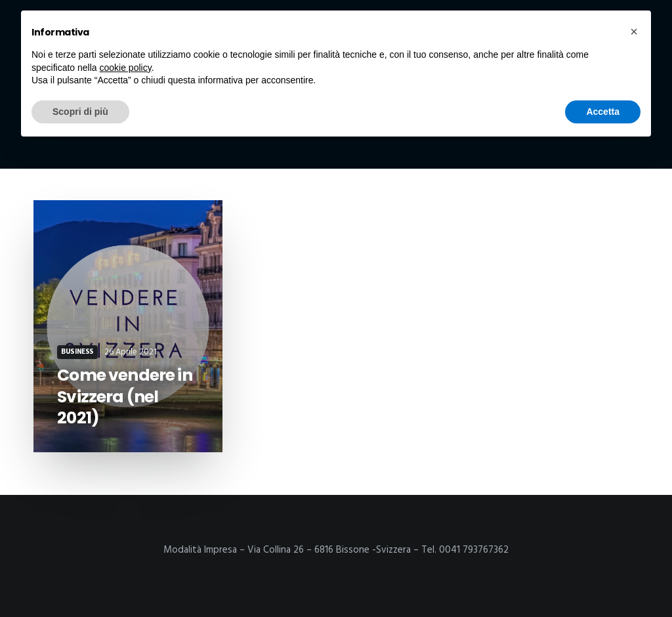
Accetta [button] (603, 112)
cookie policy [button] (126, 68)
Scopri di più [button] (80, 112)
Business (77, 352)
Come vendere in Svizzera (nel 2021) (125, 396)
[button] (634, 32)
